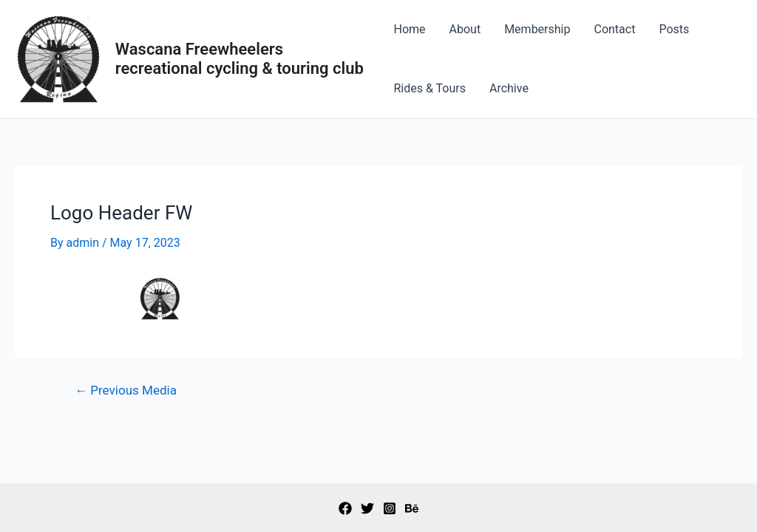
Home (409, 29)
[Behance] (412, 508)
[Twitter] (367, 508)
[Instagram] (390, 508)
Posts (674, 29)
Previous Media (126, 391)
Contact (614, 29)
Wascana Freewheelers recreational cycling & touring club (240, 59)
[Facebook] (345, 508)
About (465, 29)
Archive (509, 88)
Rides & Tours (430, 88)
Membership (537, 29)
